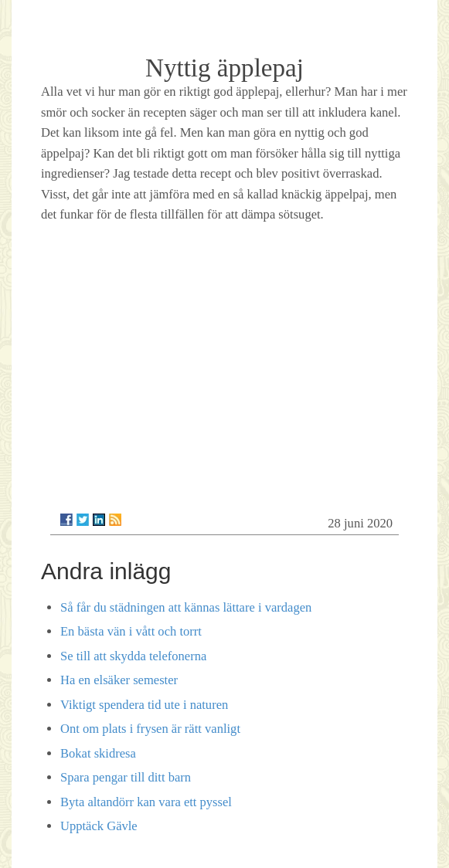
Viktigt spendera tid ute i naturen (144, 705)
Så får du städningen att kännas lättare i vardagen (186, 607)
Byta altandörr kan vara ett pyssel (146, 802)
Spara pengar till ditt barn (126, 777)
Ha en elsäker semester (119, 680)
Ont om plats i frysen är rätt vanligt (150, 729)
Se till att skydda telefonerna (133, 656)
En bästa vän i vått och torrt (131, 631)
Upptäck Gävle (99, 826)
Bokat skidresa (98, 753)
